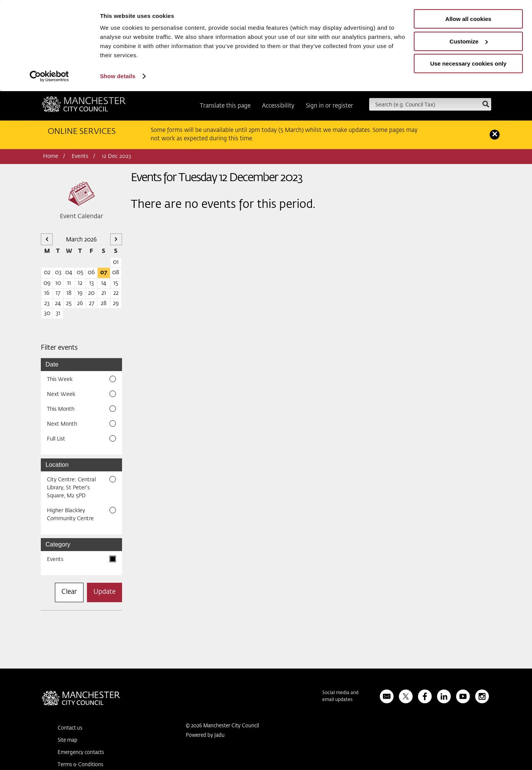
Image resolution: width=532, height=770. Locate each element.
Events (80, 156)
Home (51, 156)
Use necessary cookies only (468, 63)
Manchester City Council (84, 107)
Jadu (219, 735)
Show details (118, 76)
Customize (469, 41)
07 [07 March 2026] (104, 272)
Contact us (70, 728)
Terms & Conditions (80, 765)
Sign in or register (329, 106)
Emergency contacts (81, 753)
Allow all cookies (469, 19)
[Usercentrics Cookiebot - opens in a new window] (49, 76)
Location (57, 465)
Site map (68, 740)
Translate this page (225, 106)
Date (52, 364)
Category (58, 544)
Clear (69, 592)
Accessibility (278, 106)
